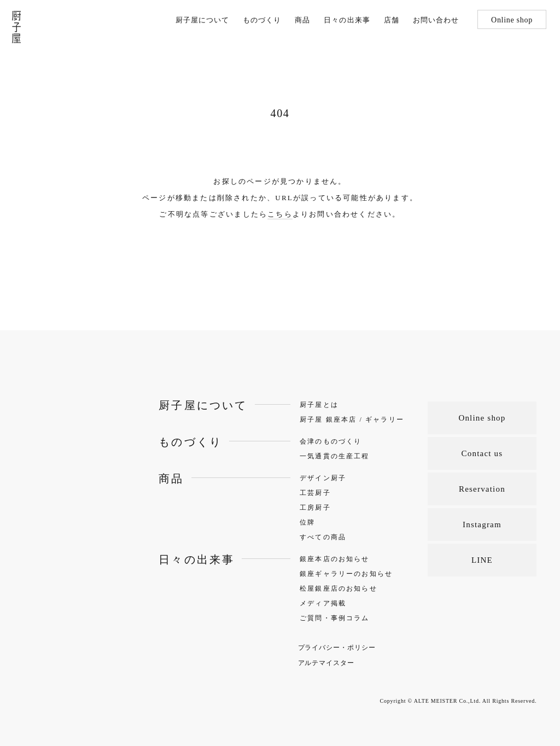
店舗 (392, 20)
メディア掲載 (323, 603)
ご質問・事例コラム (334, 618)
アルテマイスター (326, 663)
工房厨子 (315, 508)
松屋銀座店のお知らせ (339, 588)
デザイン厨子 (323, 478)
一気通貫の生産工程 (334, 456)
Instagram (482, 524)
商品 (302, 20)
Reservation (482, 489)
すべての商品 (323, 537)
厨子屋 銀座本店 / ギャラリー (352, 419)
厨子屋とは (319, 405)
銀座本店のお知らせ (334, 559)
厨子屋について (202, 20)
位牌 (307, 522)
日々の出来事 (347, 20)
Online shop (512, 20)
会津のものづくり (331, 441)
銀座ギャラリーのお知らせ (346, 574)
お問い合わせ (436, 20)
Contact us (482, 453)
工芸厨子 (315, 493)
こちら (280, 214)
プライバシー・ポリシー (337, 648)
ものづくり (262, 20)
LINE (482, 560)
